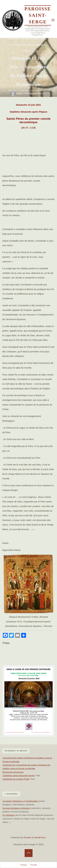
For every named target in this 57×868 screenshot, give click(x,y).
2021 (7, 643)
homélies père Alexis (34, 39)
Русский (34, 865)
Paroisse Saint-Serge (38, 15)
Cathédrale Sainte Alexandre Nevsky (18, 776)
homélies (13, 39)
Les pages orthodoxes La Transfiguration (20, 801)
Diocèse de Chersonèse (13, 772)
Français (23, 865)
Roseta (27, 837)
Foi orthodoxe (9, 815)
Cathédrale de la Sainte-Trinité (16, 779)
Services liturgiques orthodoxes (16, 808)
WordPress (40, 837)
